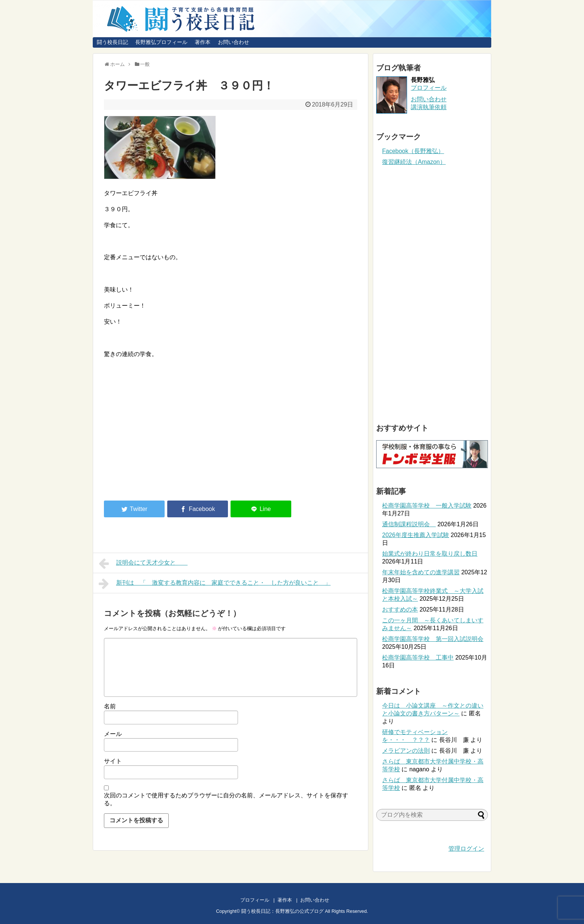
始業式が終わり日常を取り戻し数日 (430, 554)
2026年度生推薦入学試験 (416, 535)
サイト (113, 761)
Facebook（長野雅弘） (413, 151)
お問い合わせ (234, 42)
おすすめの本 (400, 609)
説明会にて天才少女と (143, 563)
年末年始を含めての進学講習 (421, 572)
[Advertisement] (166, 434)
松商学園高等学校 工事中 (418, 658)
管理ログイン (466, 849)
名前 (110, 706)
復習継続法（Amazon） (414, 162)
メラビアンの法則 (406, 751)
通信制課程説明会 (409, 524)
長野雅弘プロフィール (161, 42)
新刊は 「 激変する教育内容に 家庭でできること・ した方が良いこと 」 (215, 584)
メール (113, 734)
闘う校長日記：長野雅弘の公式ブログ (283, 911)
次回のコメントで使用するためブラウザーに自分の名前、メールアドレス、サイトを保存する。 (226, 799)
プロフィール (429, 88)
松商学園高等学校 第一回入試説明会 (433, 639)
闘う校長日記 (112, 42)
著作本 (203, 42)
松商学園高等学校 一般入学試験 (427, 506)
